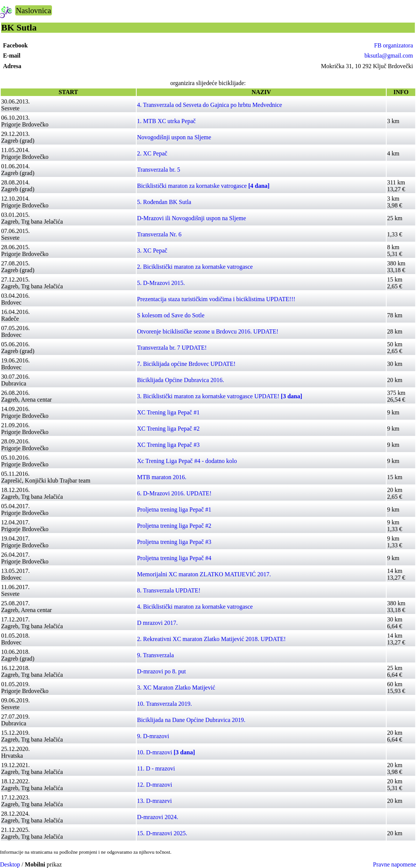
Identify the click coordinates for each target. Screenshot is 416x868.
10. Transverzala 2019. (165, 704)
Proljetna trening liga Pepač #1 (174, 509)
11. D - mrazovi (156, 768)
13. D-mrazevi (154, 801)
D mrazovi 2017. (157, 623)
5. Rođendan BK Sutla (164, 202)
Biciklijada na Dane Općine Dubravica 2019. (191, 720)
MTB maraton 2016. (162, 477)
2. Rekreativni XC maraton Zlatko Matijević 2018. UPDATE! (211, 639)
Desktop (10, 864)
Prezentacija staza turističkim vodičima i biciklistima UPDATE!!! (216, 299)
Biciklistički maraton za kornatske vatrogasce (203, 186)
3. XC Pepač (152, 251)
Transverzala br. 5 (159, 170)
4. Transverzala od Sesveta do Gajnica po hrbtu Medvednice (210, 105)
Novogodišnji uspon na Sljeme (174, 137)
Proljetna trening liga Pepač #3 (174, 542)
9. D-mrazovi (153, 736)
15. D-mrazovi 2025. (162, 833)
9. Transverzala (155, 655)
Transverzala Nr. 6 (159, 234)
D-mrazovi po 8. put (162, 671)
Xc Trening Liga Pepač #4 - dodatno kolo (187, 461)
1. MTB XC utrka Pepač (166, 121)
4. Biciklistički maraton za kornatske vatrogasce (195, 607)
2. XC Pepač (152, 153)
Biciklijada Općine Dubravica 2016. (181, 380)
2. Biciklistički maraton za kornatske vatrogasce (195, 267)
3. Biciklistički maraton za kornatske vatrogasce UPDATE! (220, 396)
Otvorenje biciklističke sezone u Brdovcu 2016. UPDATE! (208, 331)
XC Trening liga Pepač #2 (168, 429)
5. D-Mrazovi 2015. (161, 283)
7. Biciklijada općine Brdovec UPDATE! (186, 364)
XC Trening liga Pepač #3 (168, 445)
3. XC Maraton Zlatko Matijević (176, 688)
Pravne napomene (395, 864)
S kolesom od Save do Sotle (171, 315)
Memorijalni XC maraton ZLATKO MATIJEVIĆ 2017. (204, 574)
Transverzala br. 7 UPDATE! (172, 348)
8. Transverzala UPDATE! (169, 590)
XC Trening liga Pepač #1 (168, 412)
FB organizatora (394, 45)
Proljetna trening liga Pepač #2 (174, 526)
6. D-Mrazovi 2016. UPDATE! (174, 493)
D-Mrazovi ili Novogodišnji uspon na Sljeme (191, 218)
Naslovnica (34, 10)
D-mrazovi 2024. (158, 817)
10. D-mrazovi (166, 752)
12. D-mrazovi (155, 785)
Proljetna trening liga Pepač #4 (174, 558)
